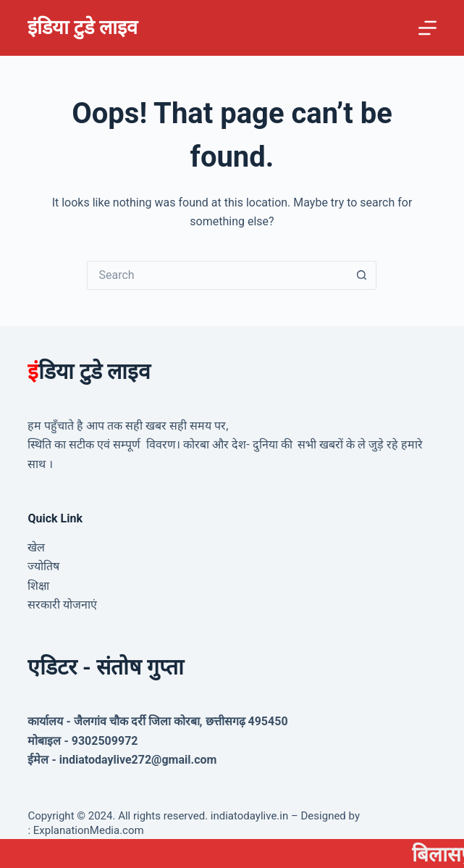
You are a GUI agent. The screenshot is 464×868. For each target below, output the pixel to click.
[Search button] (362, 275)
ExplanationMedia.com (87, 830)
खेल (36, 547)
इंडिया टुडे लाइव (82, 28)
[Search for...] (217, 275)
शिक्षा (38, 586)
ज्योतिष (43, 566)
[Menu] (427, 28)
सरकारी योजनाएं (62, 605)
